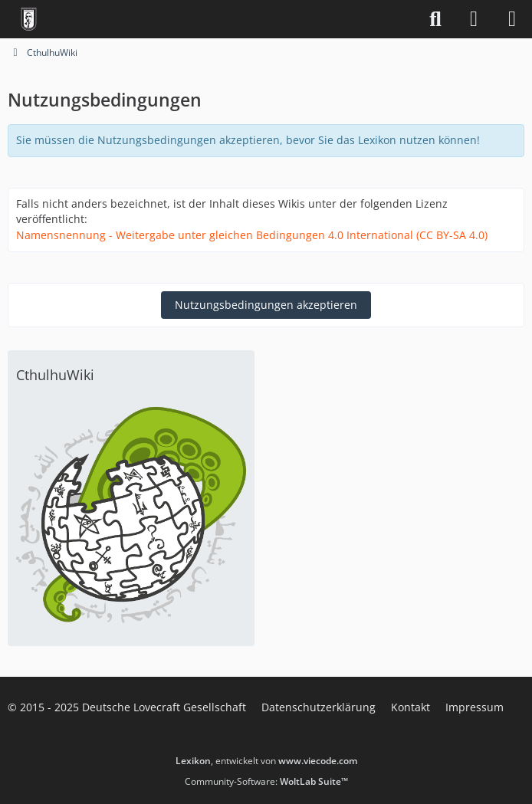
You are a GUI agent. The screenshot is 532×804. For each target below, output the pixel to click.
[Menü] (512, 19)
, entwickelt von (266, 761)
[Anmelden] (474, 19)
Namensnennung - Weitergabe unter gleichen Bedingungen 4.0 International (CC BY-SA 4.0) (252, 235)
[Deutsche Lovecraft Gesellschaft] (29, 19)
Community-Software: (266, 781)
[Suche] (435, 19)
